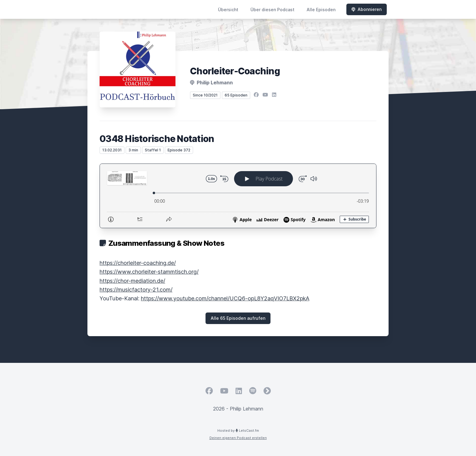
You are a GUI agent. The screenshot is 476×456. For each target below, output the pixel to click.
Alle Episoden (321, 10)
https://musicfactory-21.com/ (136, 290)
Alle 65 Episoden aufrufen (238, 318)
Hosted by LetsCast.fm (238, 431)
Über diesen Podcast (272, 10)
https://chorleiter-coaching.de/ (138, 263)
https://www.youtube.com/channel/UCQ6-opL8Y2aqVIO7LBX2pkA (225, 298)
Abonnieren (367, 9)
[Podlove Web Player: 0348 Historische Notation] (238, 196)
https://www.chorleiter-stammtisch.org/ (149, 272)
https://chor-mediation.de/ (132, 281)
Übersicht (228, 10)
